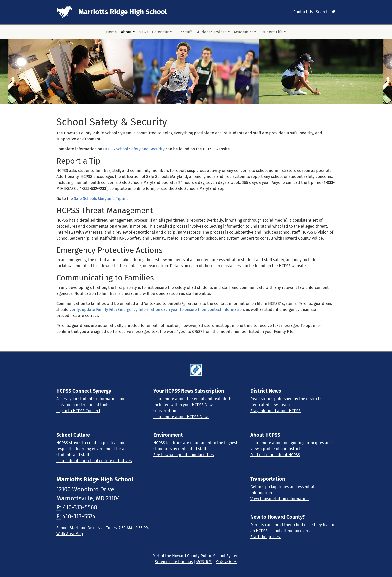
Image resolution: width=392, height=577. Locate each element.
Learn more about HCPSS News (181, 417)
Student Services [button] (211, 32)
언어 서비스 (226, 562)
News (143, 32)
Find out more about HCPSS (275, 455)
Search (322, 12)
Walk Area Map (70, 534)
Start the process (266, 537)
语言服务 (204, 562)
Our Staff (184, 32)
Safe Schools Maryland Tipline (101, 199)
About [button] (126, 32)
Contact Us (303, 12)
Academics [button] (244, 32)
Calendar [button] (160, 32)
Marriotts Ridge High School (123, 12)
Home (112, 32)
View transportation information (280, 499)
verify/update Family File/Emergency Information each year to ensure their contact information (157, 310)
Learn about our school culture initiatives (94, 461)
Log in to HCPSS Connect (78, 411)
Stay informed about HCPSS (276, 411)
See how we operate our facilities (184, 455)
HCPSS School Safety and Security (134, 149)
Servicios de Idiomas (174, 562)
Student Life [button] (272, 32)
